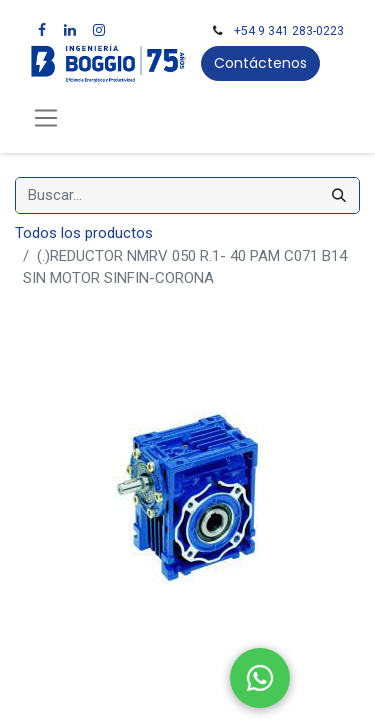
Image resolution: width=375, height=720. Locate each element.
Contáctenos (260, 63)
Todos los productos (84, 233)
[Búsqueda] (339, 195)
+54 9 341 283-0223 (289, 31)
